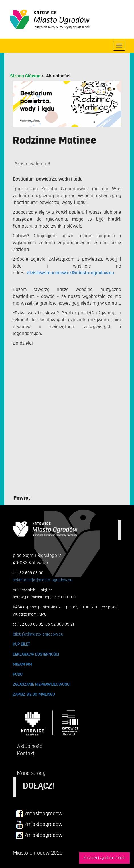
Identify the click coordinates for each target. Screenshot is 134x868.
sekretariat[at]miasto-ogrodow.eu (43, 580)
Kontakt (26, 753)
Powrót (22, 498)
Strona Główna (25, 76)
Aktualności (58, 76)
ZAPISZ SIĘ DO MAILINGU (34, 694)
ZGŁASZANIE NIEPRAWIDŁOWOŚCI (41, 684)
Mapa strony (31, 773)
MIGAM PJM (22, 664)
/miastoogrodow (39, 814)
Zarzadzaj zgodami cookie (104, 858)
